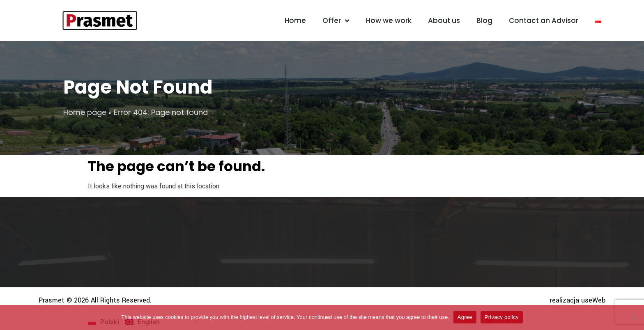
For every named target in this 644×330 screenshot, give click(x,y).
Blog (484, 21)
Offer (336, 21)
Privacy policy (502, 317)
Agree (465, 317)
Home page (85, 112)
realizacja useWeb (578, 300)
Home (295, 21)
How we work (389, 21)
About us (444, 21)
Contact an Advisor (544, 21)
